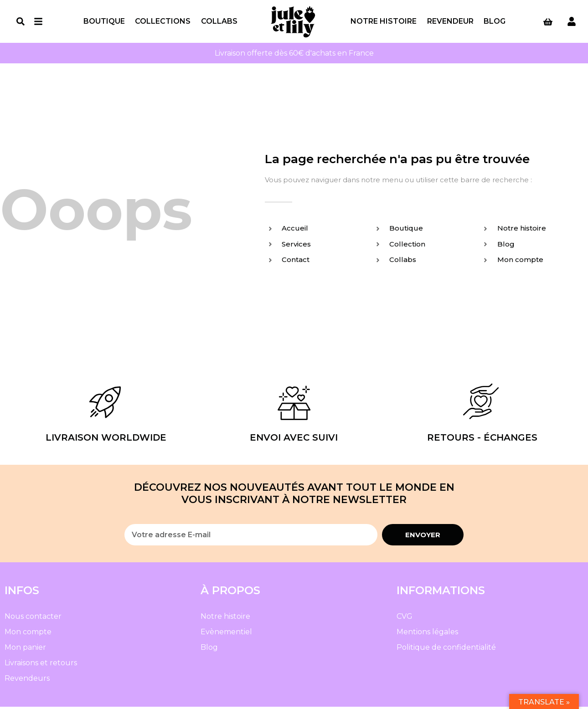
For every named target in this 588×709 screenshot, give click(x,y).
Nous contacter (33, 619)
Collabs (219, 22)
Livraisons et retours (41, 665)
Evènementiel (226, 634)
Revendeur (450, 22)
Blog (495, 22)
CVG (405, 619)
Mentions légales (427, 634)
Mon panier (25, 650)
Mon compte (28, 634)
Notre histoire (384, 22)
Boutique (104, 22)
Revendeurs (27, 681)
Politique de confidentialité (446, 650)
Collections (163, 22)
